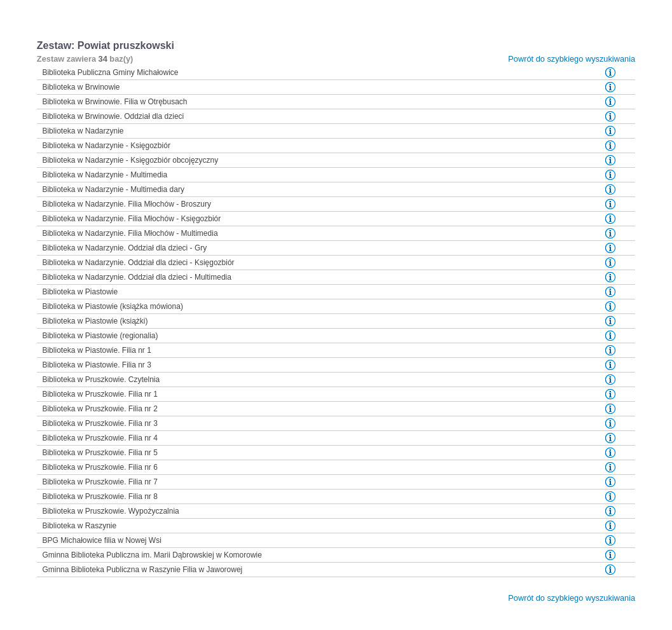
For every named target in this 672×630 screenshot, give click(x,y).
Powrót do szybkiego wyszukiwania (572, 59)
